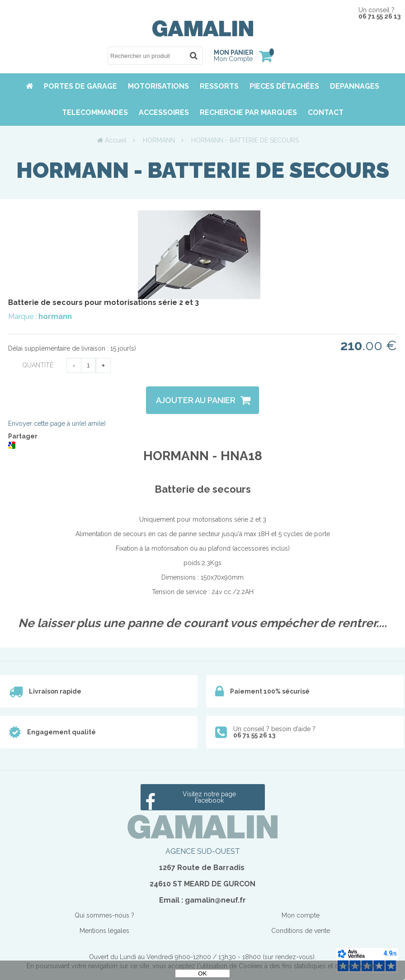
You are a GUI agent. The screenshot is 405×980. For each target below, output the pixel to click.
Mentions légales (104, 931)
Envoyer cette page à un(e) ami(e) (57, 423)
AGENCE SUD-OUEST (203, 851)
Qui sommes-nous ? (104, 915)
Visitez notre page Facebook (209, 797)
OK (202, 973)
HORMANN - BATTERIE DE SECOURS (203, 170)
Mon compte (301, 915)
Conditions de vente (301, 931)
